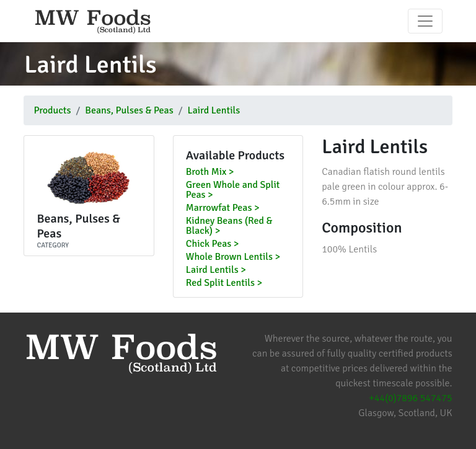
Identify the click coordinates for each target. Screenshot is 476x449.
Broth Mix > (210, 172)
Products (52, 110)
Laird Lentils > (216, 270)
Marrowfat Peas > (223, 208)
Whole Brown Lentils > (233, 257)
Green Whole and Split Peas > (233, 190)
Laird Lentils (214, 110)
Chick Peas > (213, 244)
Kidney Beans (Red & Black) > (229, 226)
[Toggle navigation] (425, 21)
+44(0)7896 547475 (410, 398)
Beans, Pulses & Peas (129, 110)
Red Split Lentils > (224, 283)
